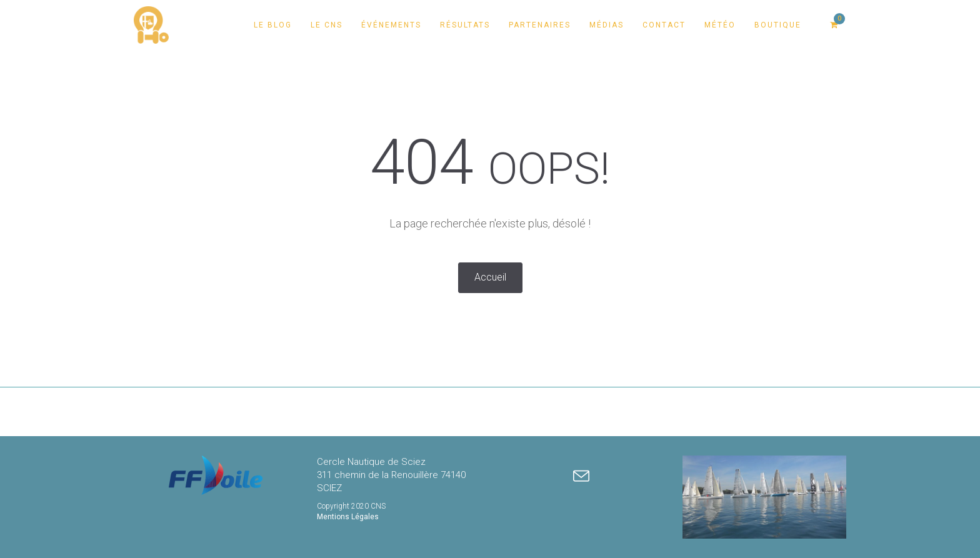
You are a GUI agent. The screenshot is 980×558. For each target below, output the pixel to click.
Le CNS (327, 25)
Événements (391, 25)
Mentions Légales (348, 517)
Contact (664, 25)
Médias (607, 25)
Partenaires (540, 25)
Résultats (465, 25)
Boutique (778, 25)
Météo (720, 25)
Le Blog (273, 25)
